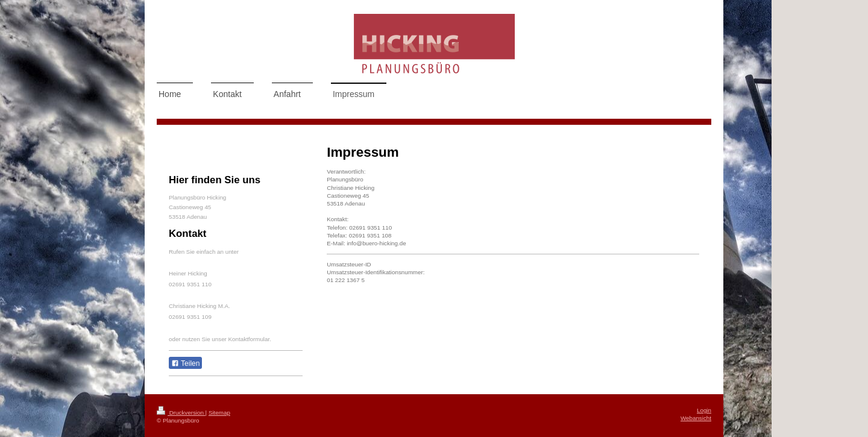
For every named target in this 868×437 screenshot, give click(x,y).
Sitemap (219, 413)
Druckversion (181, 413)
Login (704, 410)
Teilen (185, 363)
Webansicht (696, 418)
